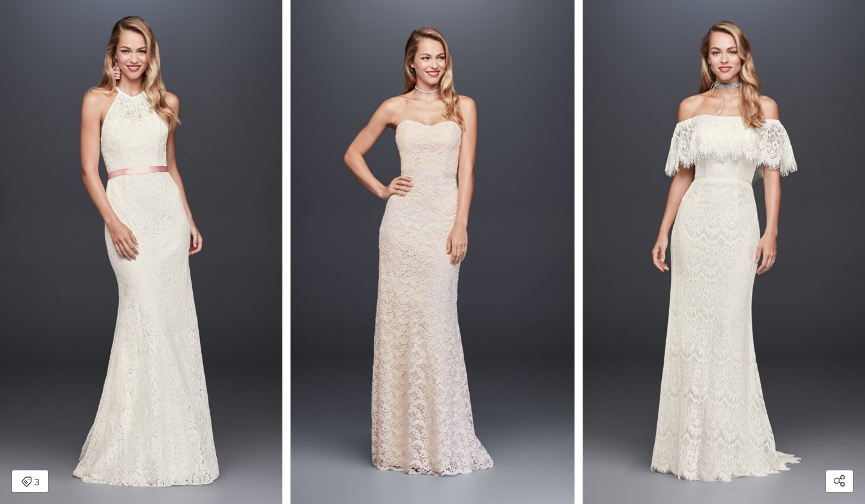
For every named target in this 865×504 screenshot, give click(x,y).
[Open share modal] (839, 481)
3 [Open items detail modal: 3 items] (30, 482)
